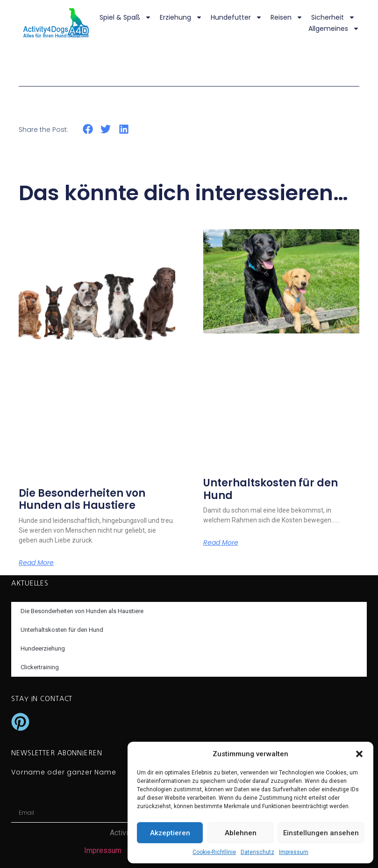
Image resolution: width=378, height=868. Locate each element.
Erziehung (181, 17)
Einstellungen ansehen (321, 833)
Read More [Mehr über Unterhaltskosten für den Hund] (221, 542)
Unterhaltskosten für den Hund (271, 489)
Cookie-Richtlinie (214, 852)
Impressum (294, 852)
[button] (359, 754)
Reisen (287, 17)
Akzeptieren (170, 833)
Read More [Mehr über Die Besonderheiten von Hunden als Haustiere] (36, 563)
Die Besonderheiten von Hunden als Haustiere (82, 499)
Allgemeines (334, 29)
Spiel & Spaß (125, 17)
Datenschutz (257, 852)
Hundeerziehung (43, 648)
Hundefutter (236, 17)
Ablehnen (241, 833)
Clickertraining (40, 667)
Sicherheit (333, 17)
